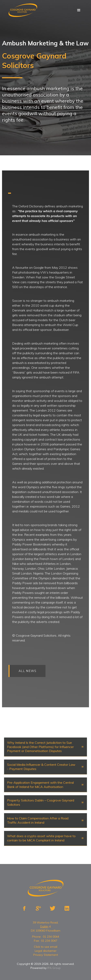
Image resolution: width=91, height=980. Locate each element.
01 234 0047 (49, 941)
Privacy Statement (46, 955)
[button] (79, 10)
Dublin (44, 927)
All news (30, 671)
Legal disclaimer (46, 951)
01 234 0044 (51, 937)
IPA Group (54, 968)
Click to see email (46, 947)
